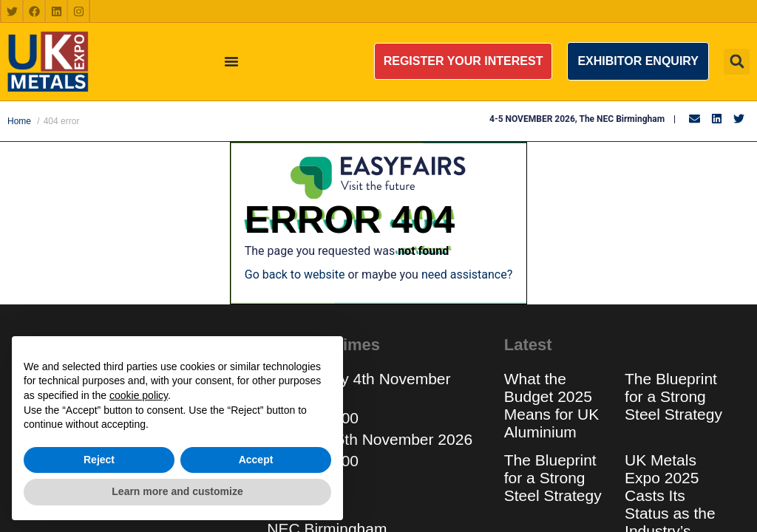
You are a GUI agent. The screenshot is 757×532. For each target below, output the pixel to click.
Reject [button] (99, 460)
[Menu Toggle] (231, 61)
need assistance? (467, 274)
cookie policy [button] (139, 395)
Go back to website (295, 274)
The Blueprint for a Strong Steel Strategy (673, 396)
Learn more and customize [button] (177, 491)
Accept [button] (256, 460)
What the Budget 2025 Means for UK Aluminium (551, 405)
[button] (464, 61)
